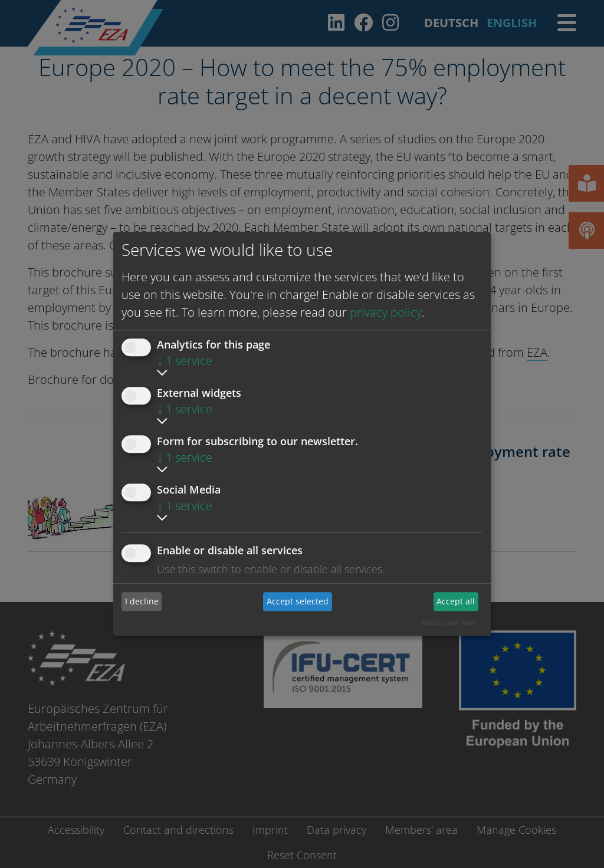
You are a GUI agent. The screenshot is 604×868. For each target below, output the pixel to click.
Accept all (456, 601)
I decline (142, 601)
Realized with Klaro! (450, 622)
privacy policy (386, 312)
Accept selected (298, 601)
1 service (185, 361)
